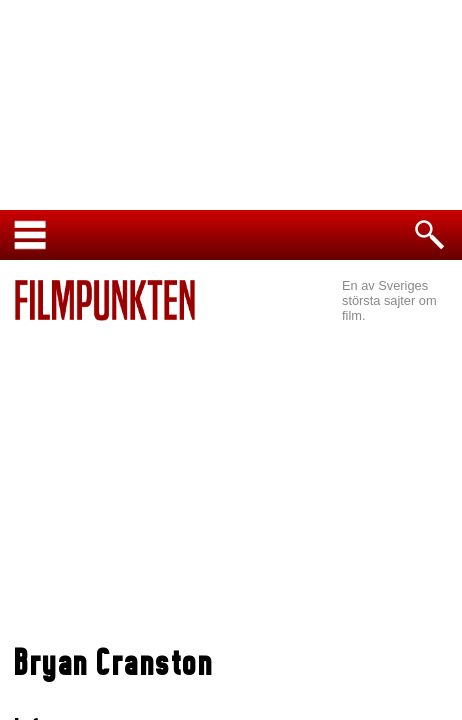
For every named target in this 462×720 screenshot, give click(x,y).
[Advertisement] (231, 486)
